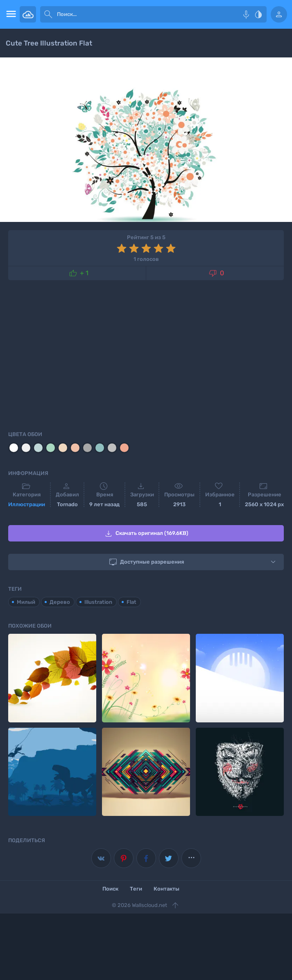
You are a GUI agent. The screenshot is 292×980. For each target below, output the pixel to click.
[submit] (48, 14)
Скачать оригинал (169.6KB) (146, 534)
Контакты (166, 889)
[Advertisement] (146, 354)
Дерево (60, 602)
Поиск (110, 889)
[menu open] (10, 14)
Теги (136, 889)
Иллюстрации (27, 504)
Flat (131, 602)
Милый (26, 602)
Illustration (98, 602)
